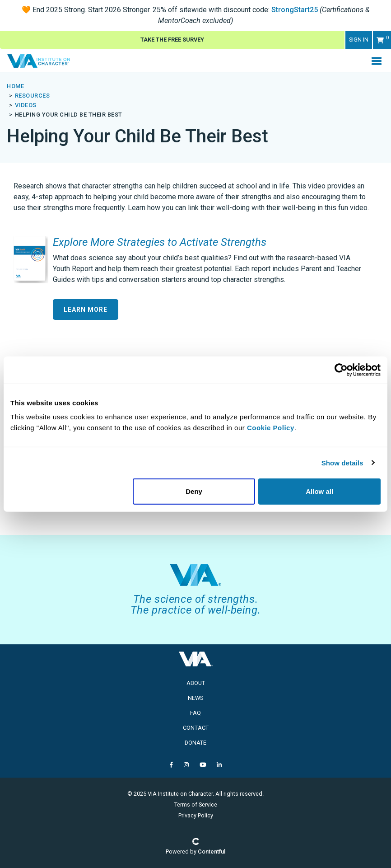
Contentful (212, 852)
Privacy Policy (196, 815)
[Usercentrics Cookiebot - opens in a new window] (341, 370)
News (195, 698)
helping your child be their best (69, 115)
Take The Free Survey (172, 40)
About (196, 683)
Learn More (86, 310)
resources (33, 96)
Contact (196, 728)
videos (26, 105)
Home (15, 86)
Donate (195, 743)
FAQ (195, 713)
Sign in (359, 40)
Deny (194, 491)
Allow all (319, 491)
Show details (342, 462)
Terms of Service (196, 805)
